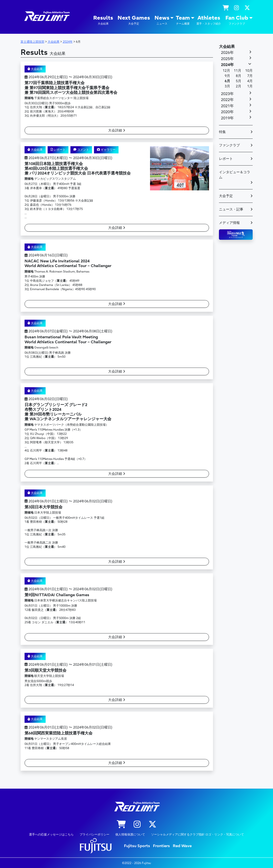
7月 (250, 76)
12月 (226, 71)
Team (183, 20)
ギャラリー (106, 150)
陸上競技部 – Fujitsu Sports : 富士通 (47, 16)
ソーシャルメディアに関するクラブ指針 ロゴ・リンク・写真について (197, 834)
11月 (238, 71)
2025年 (227, 59)
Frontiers (161, 846)
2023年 (227, 94)
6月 (227, 81)
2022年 (227, 100)
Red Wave (182, 846)
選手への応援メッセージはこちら (51, 834)
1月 (250, 86)
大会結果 (35, 69)
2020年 (227, 112)
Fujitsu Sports (137, 846)
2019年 (227, 118)
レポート (58, 150)
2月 (239, 86)
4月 (250, 81)
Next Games (134, 20)
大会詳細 (117, 130)
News (162, 20)
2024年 (227, 65)
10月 (249, 71)
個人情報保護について (130, 834)
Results (103, 20)
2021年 (227, 106)
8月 (239, 76)
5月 (239, 81)
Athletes (209, 20)
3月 (227, 86)
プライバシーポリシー (94, 834)
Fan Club (237, 20)
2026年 (227, 53)
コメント (81, 150)
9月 (227, 76)
